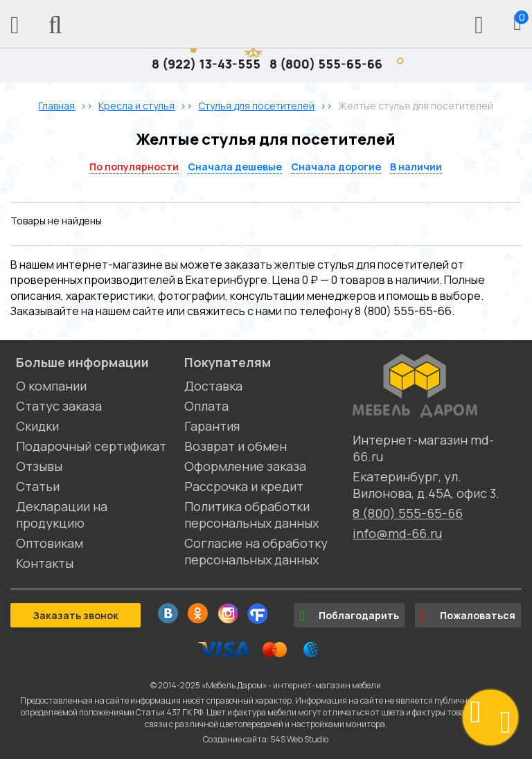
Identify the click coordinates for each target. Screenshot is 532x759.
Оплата (206, 406)
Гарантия (212, 426)
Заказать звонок (76, 615)
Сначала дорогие (336, 167)
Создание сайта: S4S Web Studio (266, 739)
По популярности (134, 167)
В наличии (416, 167)
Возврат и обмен (236, 446)
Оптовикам (50, 543)
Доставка (213, 386)
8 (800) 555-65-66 (326, 64)
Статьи (38, 486)
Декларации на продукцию (62, 515)
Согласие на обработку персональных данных (256, 551)
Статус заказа (59, 406)
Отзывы (39, 466)
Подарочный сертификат (91, 446)
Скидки (37, 426)
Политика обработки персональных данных (251, 515)
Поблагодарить (349, 616)
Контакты (45, 563)
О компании (51, 386)
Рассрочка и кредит (244, 486)
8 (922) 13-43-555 (206, 64)
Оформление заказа (245, 466)
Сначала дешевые (235, 167)
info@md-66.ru (397, 533)
